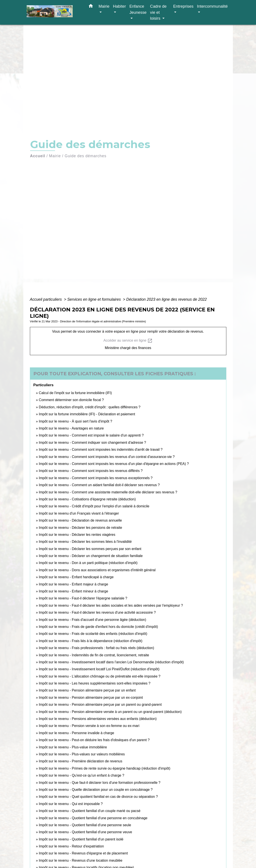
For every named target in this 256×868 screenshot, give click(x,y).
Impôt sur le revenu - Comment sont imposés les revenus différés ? (91, 471)
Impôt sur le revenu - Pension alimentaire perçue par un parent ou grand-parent (100, 705)
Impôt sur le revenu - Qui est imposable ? (71, 804)
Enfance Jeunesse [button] (138, 9)
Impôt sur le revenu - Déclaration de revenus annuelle (80, 520)
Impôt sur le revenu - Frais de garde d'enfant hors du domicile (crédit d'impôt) (98, 627)
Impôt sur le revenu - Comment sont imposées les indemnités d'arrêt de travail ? (101, 450)
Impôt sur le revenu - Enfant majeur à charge (74, 584)
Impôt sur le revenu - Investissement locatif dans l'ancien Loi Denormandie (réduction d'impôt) (111, 662)
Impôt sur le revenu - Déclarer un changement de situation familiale (91, 556)
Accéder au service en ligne (128, 341)
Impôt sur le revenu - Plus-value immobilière (73, 747)
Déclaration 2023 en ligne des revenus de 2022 (167, 299)
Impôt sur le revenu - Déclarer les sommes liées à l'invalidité (85, 542)
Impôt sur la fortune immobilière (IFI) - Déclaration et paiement (87, 414)
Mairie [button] (104, 6)
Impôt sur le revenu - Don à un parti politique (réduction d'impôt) (88, 563)
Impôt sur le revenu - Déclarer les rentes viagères (77, 535)
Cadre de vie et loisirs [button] (158, 12)
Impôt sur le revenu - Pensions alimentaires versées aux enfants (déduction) (98, 719)
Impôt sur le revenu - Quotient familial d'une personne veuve (85, 832)
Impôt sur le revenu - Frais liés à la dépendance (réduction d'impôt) (91, 641)
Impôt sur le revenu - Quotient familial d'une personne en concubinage (93, 818)
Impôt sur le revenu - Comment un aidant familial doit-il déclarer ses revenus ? (99, 485)
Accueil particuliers (46, 299)
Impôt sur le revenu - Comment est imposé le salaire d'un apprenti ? (91, 435)
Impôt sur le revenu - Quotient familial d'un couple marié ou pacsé (90, 811)
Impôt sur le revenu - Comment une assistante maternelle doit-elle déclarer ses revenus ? (108, 492)
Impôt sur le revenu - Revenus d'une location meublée (81, 860)
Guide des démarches (85, 156)
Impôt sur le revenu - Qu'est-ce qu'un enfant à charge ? (82, 775)
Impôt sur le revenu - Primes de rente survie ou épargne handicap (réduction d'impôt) (105, 768)
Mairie (55, 156)
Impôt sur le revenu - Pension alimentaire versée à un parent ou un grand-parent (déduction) (110, 712)
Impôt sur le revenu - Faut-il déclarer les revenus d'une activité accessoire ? (97, 612)
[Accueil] (54, 12)
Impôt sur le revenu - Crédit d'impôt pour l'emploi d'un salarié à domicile (94, 506)
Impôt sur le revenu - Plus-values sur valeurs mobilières (82, 754)
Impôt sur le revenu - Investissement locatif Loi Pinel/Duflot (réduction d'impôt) (99, 669)
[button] (91, 7)
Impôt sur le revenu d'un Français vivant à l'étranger (79, 513)
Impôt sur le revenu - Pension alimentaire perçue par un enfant (87, 690)
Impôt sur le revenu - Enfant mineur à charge (74, 591)
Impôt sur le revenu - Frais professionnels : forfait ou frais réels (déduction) (96, 648)
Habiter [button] (119, 6)
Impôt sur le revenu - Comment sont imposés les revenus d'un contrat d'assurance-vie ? (107, 457)
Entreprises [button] (183, 6)
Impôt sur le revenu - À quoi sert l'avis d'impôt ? (76, 421)
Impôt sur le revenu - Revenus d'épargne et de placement (83, 853)
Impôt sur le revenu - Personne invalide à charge (76, 733)
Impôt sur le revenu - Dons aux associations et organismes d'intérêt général (97, 570)
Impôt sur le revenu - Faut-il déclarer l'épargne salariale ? (83, 598)
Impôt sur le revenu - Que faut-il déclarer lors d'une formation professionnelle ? (100, 783)
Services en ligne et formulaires (94, 299)
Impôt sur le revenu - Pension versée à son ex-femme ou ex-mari (89, 726)
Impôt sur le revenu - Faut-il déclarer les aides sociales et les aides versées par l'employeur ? (111, 605)
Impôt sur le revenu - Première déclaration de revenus (81, 761)
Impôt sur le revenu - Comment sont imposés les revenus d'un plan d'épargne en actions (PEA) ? (114, 464)
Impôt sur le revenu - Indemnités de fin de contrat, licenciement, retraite (94, 655)
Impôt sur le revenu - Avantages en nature (71, 428)
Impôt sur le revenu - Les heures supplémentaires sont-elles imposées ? (95, 683)
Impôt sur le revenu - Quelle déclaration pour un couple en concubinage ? (96, 790)
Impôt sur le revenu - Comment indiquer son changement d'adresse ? (92, 443)
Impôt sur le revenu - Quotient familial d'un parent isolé (81, 839)
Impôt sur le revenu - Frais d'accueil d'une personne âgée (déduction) (93, 620)
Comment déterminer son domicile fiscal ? (71, 400)
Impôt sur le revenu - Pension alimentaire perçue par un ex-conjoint (91, 698)
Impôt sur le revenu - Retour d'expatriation (71, 846)
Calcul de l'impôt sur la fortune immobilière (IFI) (75, 393)
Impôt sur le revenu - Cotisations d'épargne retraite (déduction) (87, 499)
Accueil (38, 156)
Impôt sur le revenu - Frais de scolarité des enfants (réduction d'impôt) (93, 634)
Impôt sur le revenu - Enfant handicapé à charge (76, 577)
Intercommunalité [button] (212, 6)
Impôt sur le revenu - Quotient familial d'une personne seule (85, 825)
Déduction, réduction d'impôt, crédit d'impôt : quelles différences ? (90, 407)
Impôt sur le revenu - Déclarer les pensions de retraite (81, 528)
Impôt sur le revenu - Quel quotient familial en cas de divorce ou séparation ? (98, 797)
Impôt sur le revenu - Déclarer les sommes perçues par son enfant (90, 549)
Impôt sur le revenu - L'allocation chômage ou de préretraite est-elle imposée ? (100, 676)
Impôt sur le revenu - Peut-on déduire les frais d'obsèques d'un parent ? (94, 740)
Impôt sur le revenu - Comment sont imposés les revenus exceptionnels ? (96, 478)
